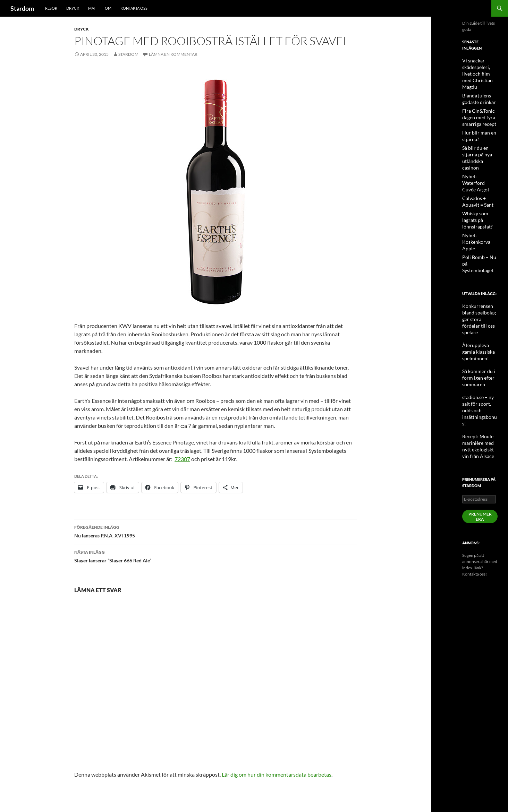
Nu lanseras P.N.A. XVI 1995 (215, 531)
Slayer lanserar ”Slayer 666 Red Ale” (215, 556)
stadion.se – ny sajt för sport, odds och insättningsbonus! (479, 345)
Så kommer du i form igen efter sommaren (476, 321)
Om (108, 8)
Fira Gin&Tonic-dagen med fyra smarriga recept (477, 108)
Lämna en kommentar (173, 54)
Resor (51, 8)
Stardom (22, 8)
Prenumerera (480, 443)
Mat (92, 8)
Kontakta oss (134, 8)
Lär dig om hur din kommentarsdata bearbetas (277, 774)
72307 (182, 459)
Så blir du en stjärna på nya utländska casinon (480, 144)
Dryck (73, 8)
